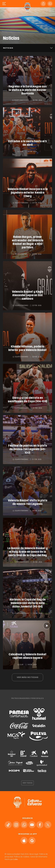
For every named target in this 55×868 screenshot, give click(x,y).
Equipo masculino (21, 100)
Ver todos (28, 783)
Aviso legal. (34, 854)
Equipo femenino (21, 203)
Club (21, 152)
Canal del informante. (39, 857)
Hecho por (12, 859)
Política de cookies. (22, 857)
